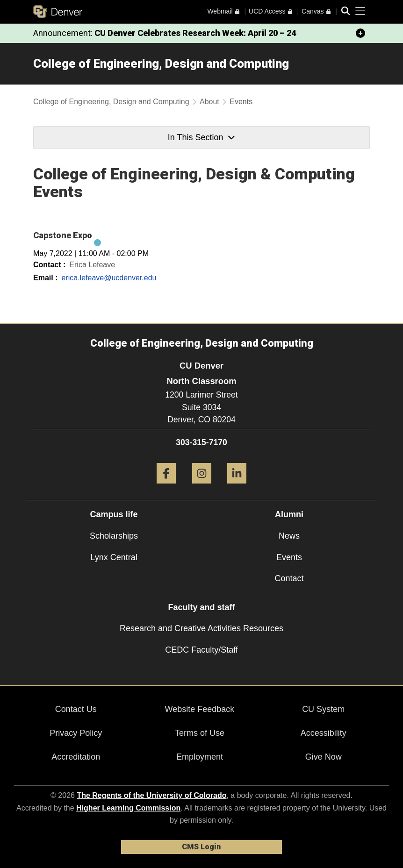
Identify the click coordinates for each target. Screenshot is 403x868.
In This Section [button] (201, 137)
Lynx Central (114, 557)
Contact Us (76, 709)
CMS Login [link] (201, 847)
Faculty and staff (201, 607)
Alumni (289, 514)
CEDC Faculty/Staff (201, 650)
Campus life (114, 514)
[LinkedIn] (237, 487)
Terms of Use (200, 733)
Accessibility (324, 733)
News (289, 536)
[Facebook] (166, 487)
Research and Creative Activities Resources (201, 628)
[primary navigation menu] (360, 11)
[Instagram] (202, 487)
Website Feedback (200, 709)
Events (289, 557)
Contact (289, 578)
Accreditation (76, 757)
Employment (200, 757)
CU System (323, 709)
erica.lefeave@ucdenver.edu (109, 278)
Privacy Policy (76, 733)
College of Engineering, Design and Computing (161, 64)
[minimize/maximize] (360, 33)
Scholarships (114, 536)
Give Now (324, 757)
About (209, 102)
